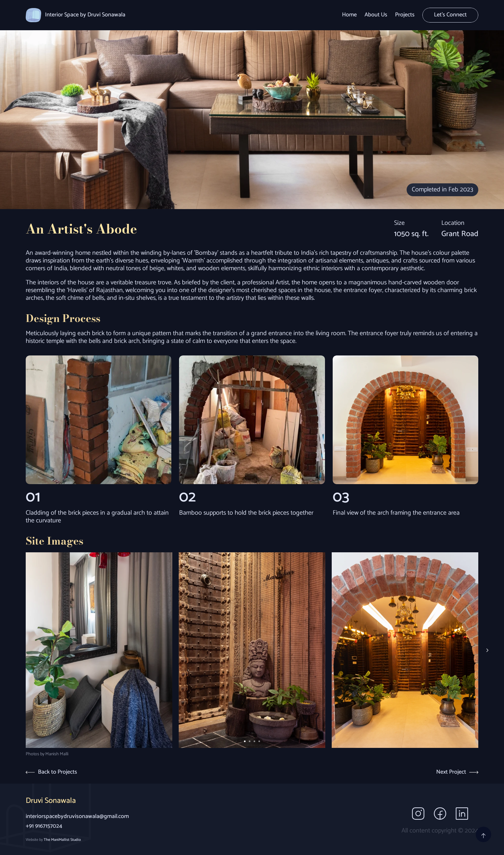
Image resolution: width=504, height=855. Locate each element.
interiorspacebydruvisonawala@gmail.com (77, 816)
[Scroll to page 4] (260, 741)
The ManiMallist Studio (62, 840)
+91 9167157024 (44, 826)
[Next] (487, 650)
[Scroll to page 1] (244, 741)
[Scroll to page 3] (254, 741)
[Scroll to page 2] (250, 741)
